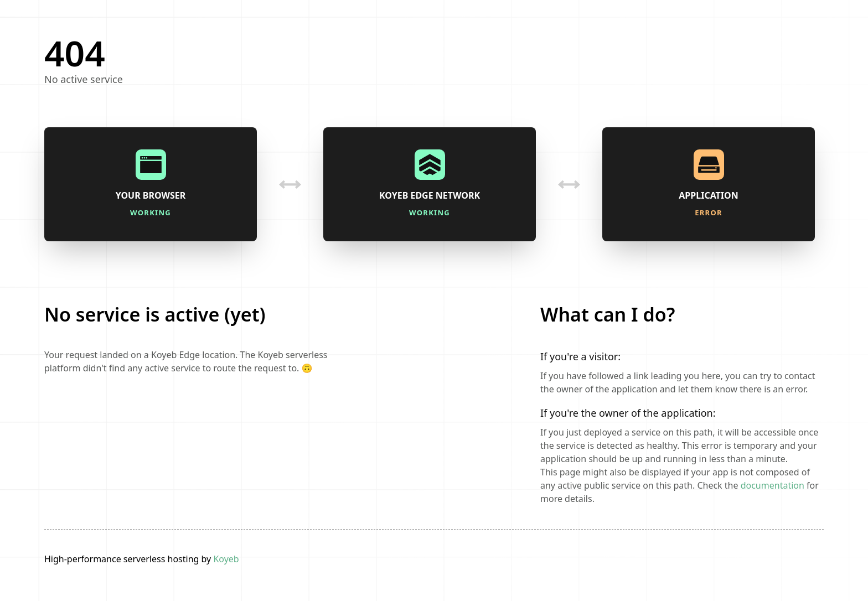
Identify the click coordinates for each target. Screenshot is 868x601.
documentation (773, 485)
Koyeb (226, 559)
